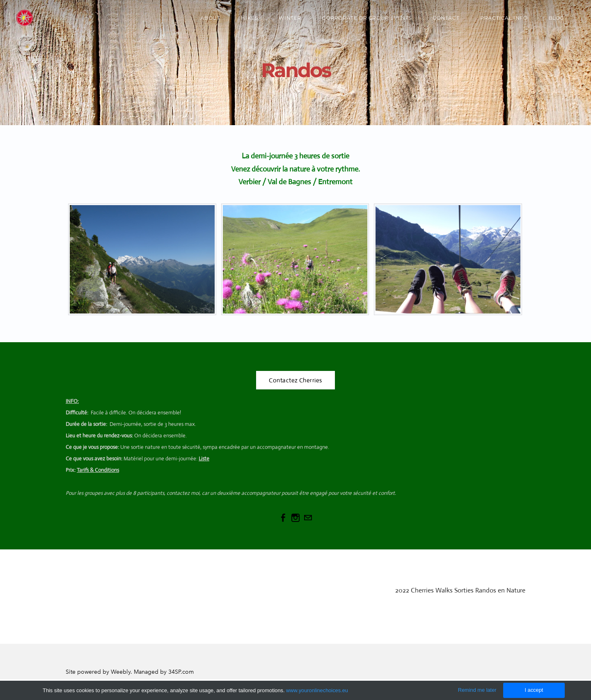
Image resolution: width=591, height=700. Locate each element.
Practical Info (504, 18)
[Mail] (308, 518)
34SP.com (181, 672)
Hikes (249, 18)
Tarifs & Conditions (98, 470)
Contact (446, 18)
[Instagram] (295, 518)
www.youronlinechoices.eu (317, 690)
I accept (534, 690)
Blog (556, 18)
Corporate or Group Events (367, 18)
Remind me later (477, 690)
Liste (204, 459)
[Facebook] (283, 518)
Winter (290, 18)
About (210, 18)
